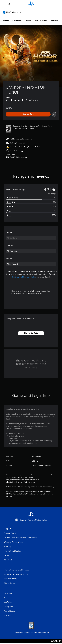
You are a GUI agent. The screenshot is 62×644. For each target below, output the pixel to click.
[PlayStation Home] (31, 4)
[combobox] (31, 238)
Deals (29, 21)
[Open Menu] (3, 4)
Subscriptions (41, 21)
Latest (6, 21)
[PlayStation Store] (12, 12)
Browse (54, 21)
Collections (17, 21)
